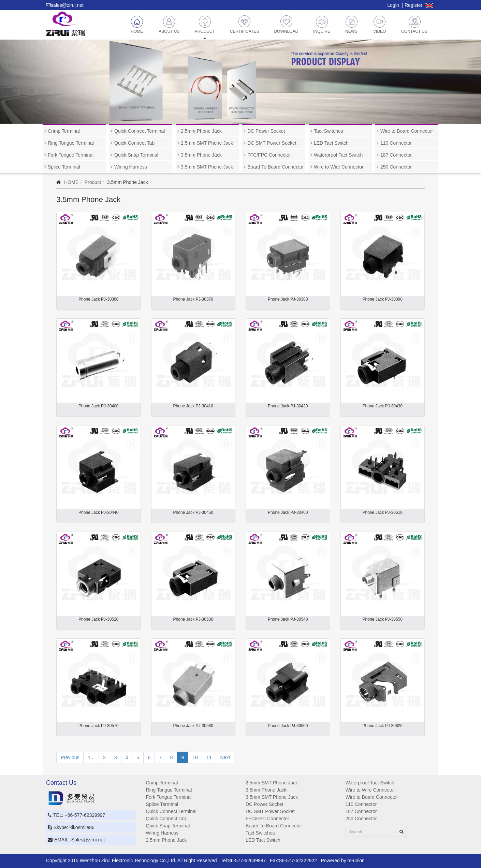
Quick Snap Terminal (136, 155)
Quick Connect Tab (134, 143)
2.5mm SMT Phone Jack (207, 143)
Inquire (322, 24)
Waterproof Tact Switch (338, 155)
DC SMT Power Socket (272, 143)
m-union (356, 860)
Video (380, 24)
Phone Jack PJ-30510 (383, 512)
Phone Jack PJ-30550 (383, 619)
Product (205, 24)
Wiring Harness (131, 167)
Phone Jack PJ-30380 (288, 299)
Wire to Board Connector (407, 131)
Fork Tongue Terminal (71, 155)
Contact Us (414, 24)
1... (91, 757)
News (352, 24)
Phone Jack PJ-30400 (98, 406)
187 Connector (396, 155)
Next (225, 757)
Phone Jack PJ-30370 (193, 299)
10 (195, 757)
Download (286, 24)
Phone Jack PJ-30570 (98, 726)
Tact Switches (329, 131)
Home (137, 24)
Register (413, 5)
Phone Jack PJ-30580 (193, 726)
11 (209, 757)
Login (393, 5)
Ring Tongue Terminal (71, 143)
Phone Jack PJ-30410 (193, 406)
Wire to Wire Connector (339, 167)
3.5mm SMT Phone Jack (207, 167)
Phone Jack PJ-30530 (193, 619)
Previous (70, 757)
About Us (169, 24)
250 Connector (396, 167)
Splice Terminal (64, 167)
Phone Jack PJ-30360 (98, 299)
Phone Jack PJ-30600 (288, 726)
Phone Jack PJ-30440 (98, 512)
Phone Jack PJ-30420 (288, 406)
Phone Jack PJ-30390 (383, 299)
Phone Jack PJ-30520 (98, 619)
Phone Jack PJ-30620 (383, 726)
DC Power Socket (266, 131)
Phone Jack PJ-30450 (193, 512)
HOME (71, 182)
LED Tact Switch (331, 143)
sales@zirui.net (67, 5)
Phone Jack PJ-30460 (288, 512)
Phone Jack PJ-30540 (288, 619)
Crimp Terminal (64, 131)
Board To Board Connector (276, 167)
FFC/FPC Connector (269, 155)
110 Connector (396, 143)
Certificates (245, 24)
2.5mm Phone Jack (201, 131)
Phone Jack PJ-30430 (383, 406)
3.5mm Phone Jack (201, 155)
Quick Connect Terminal (140, 131)
